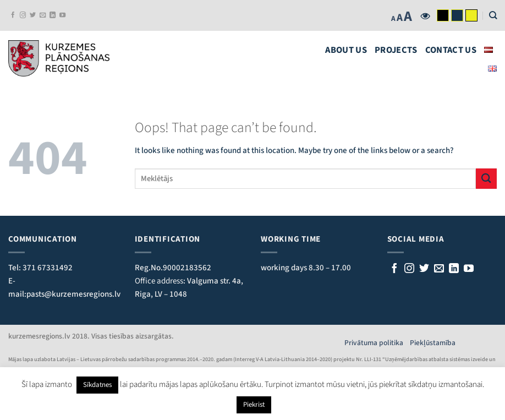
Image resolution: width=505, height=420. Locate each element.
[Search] (493, 15)
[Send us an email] (43, 15)
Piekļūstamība (433, 343)
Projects (396, 50)
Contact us (451, 50)
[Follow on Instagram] (23, 15)
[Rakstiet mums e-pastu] (439, 269)
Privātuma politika (377, 343)
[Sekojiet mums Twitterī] (424, 269)
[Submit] (486, 179)
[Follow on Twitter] (33, 15)
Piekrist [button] (254, 405)
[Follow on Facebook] (13, 15)
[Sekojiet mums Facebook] (394, 269)
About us (346, 50)
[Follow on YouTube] (62, 15)
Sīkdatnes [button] (97, 385)
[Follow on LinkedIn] (53, 15)
